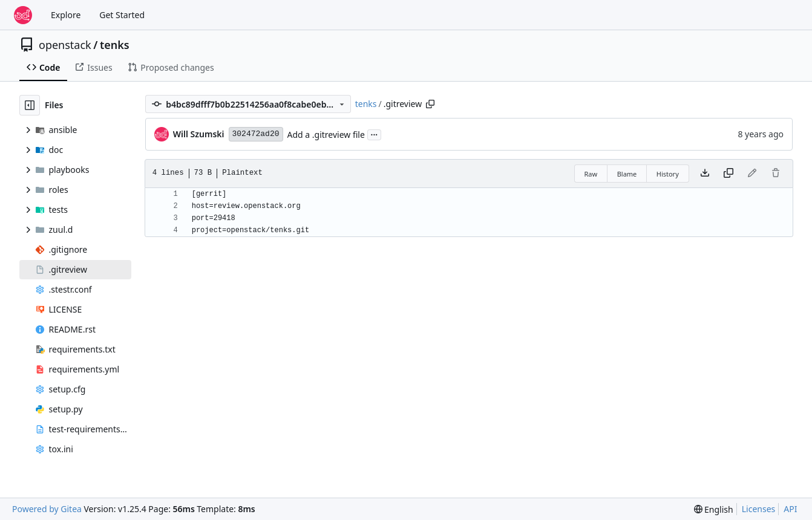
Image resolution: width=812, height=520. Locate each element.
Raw (591, 174)
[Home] (23, 15)
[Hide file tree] (30, 105)
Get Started (122, 15)
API (790, 509)
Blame (627, 174)
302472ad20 (256, 134)
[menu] (714, 509)
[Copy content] (729, 174)
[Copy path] (430, 104)
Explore (66, 15)
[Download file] (705, 174)
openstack (65, 45)
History (668, 174)
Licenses (759, 509)
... (375, 134)
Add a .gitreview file (326, 135)
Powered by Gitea (47, 509)
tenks (115, 45)
